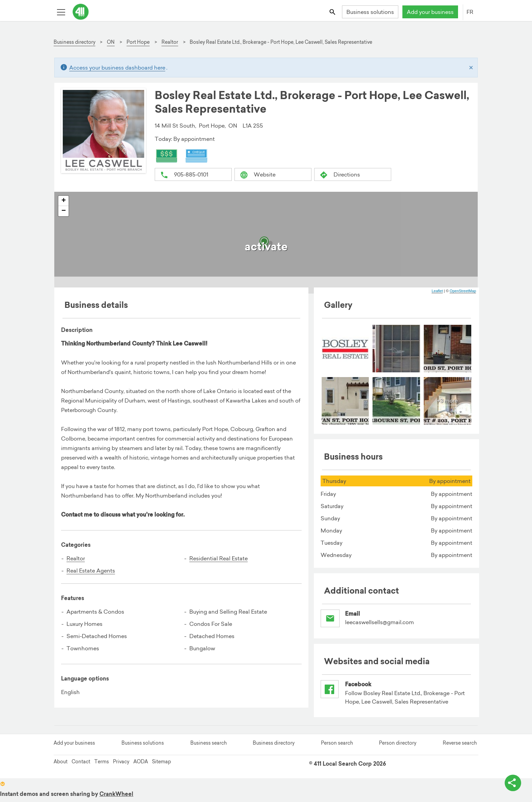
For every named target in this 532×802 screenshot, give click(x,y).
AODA (141, 766)
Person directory (398, 747)
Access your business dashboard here (117, 68)
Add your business (430, 12)
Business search (208, 747)
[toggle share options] (512, 782)
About (61, 766)
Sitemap (161, 766)
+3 (447, 401)
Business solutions (370, 12)
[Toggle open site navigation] (61, 12)
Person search (337, 747)
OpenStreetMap (463, 291)
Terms (102, 766)
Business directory (274, 747)
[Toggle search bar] (333, 12)
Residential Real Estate (218, 559)
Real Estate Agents (91, 571)
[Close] (471, 68)
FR (470, 12)
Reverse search (460, 747)
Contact (81, 766)
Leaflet (437, 291)
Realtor (76, 559)
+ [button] (64, 201)
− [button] (64, 211)
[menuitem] (345, 349)
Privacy (121, 766)
